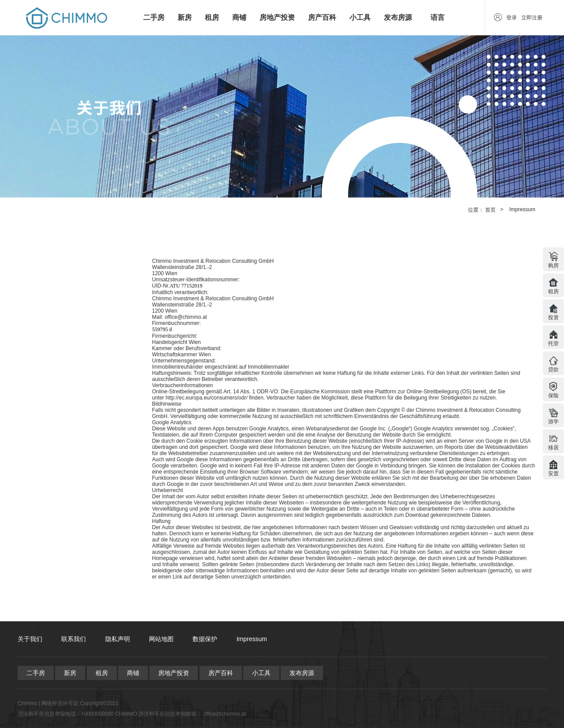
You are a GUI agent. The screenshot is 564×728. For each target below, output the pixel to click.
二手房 (154, 17)
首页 (490, 210)
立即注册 (532, 18)
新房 (185, 17)
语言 (438, 17)
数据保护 (205, 639)
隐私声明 (118, 639)
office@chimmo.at (225, 714)
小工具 (360, 17)
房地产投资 (277, 17)
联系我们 (74, 639)
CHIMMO (126, 714)
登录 (512, 18)
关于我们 (30, 639)
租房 (212, 17)
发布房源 (398, 17)
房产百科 (322, 17)
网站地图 (161, 639)
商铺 (239, 17)
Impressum (522, 209)
